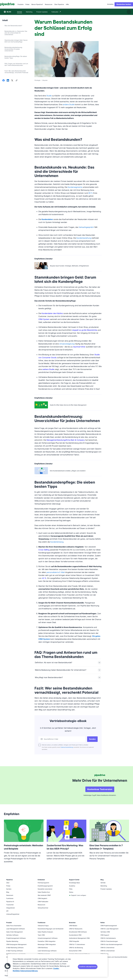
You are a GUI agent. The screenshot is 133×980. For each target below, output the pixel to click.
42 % (44, 578)
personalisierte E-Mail (56, 572)
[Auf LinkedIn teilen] (8, 81)
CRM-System (44, 319)
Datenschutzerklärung (67, 747)
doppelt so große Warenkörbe (85, 330)
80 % (91, 193)
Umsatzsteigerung (67, 344)
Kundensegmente (75, 187)
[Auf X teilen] (12, 81)
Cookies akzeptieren (88, 967)
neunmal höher (79, 347)
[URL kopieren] (17, 81)
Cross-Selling (44, 550)
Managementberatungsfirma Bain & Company (66, 440)
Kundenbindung (57, 542)
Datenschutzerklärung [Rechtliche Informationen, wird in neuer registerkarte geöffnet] (29, 971)
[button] (8, 966)
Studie (49, 96)
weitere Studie (48, 369)
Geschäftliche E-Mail (52, 739)
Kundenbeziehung (84, 238)
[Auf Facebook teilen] (4, 81)
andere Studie (69, 104)
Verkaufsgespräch (86, 227)
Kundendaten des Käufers (52, 313)
